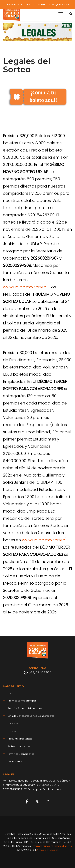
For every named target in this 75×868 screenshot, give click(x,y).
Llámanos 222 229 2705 (20, 4)
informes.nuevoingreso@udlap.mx (52, 846)
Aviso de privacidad (47, 850)
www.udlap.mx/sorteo (25, 287)
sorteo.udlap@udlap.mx (53, 4)
